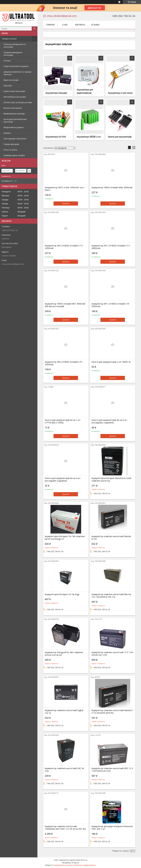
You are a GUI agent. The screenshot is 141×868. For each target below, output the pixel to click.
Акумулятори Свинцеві (56, 93)
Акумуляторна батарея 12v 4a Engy (62, 594)
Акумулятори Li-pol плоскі (120, 93)
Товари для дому (11, 144)
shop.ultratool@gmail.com (13, 264)
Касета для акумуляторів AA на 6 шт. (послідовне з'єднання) (110, 421)
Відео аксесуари (11, 80)
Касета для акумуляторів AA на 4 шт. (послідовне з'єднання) (63, 480)
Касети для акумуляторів (120, 137)
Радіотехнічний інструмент (16, 66)
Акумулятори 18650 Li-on (89, 137)
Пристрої (8, 86)
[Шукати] (35, 29)
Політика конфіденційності (85, 865)
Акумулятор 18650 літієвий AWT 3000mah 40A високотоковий (65, 305)
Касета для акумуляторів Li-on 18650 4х (111, 362)
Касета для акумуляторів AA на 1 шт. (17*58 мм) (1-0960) (63, 421)
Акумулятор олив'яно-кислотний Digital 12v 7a (64, 712)
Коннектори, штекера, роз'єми (18, 102)
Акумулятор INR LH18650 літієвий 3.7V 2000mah (63, 363)
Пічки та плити (10, 150)
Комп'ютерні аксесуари (14, 91)
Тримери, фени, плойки (14, 155)
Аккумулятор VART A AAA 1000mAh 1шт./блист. (65, 189)
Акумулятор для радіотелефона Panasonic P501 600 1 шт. (112, 828)
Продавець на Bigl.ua (70, 863)
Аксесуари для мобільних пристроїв (15, 120)
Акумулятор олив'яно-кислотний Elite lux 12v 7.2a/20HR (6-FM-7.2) (111, 596)
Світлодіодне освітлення (15, 139)
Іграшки (7, 133)
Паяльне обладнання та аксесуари (15, 46)
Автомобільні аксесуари (15, 97)
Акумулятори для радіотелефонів (85, 91)
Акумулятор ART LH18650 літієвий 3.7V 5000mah (110, 305)
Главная (50, 25)
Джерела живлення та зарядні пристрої (17, 73)
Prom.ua (84, 860)
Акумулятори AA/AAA (56, 137)
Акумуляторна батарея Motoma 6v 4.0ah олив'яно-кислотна (111, 480)
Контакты (80, 25)
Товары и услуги (9, 39)
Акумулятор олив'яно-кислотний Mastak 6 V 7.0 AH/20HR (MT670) (112, 712)
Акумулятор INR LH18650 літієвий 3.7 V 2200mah (64, 247)
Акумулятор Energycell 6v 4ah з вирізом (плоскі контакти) (64, 654)
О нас (65, 25)
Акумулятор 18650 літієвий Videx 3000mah (112, 187)
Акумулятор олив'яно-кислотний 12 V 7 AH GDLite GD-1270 (112, 654)
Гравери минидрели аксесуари (13, 54)
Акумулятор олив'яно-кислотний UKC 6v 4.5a (64, 770)
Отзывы (95, 25)
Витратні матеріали (13, 108)
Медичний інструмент (14, 127)
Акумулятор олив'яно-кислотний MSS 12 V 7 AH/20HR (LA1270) (112, 770)
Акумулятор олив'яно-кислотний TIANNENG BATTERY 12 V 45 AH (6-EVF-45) (65, 828)
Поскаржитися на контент (63, 865)
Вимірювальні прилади (14, 114)
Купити (66, 203)
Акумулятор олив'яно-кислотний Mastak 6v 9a (111, 538)
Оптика (7, 61)
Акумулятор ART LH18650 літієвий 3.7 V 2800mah (111, 247)
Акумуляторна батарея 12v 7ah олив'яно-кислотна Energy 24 (65, 538)
